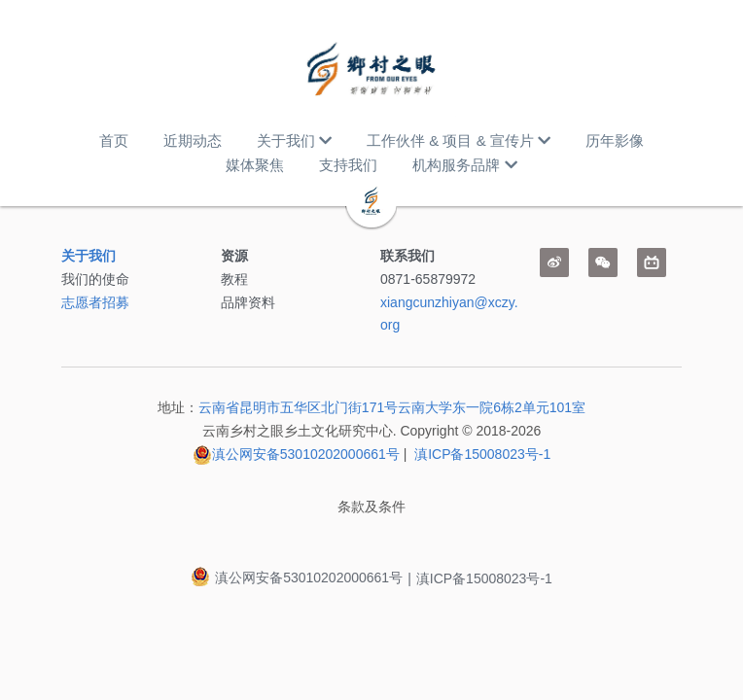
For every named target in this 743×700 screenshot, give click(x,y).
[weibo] (554, 262)
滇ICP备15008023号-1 (482, 454)
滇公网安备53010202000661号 (306, 454)
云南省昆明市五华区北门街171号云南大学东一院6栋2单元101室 (392, 407)
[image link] (371, 68)
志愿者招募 (95, 302)
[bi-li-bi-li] (652, 262)
